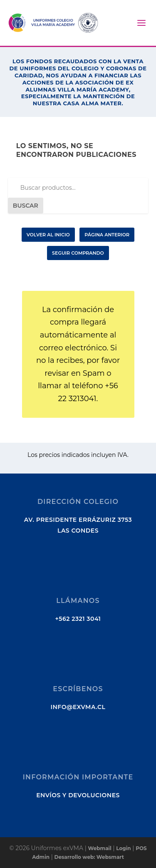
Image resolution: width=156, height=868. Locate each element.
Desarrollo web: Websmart (89, 857)
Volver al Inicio (48, 235)
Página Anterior (107, 235)
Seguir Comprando (78, 253)
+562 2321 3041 (78, 619)
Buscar (26, 206)
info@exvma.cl (78, 707)
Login (123, 848)
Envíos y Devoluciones (78, 795)
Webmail (99, 848)
